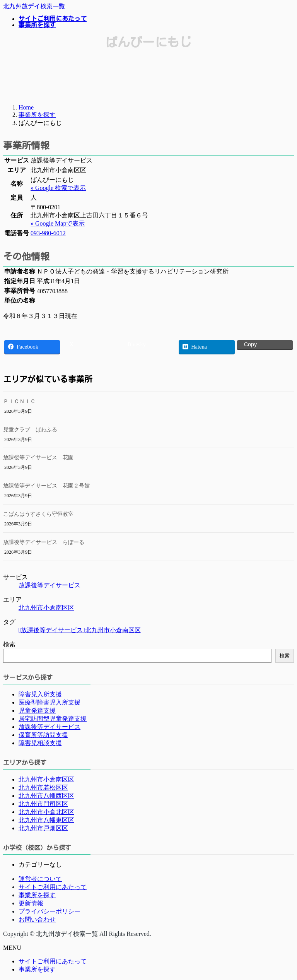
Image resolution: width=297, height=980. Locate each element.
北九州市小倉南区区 (46, 608)
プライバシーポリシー (49, 911)
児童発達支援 (37, 711)
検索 (9, 644)
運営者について (40, 879)
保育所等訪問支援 (43, 735)
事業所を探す (37, 895)
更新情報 (31, 903)
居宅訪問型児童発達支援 (53, 719)
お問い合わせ (37, 919)
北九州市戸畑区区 (43, 828)
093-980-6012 (48, 233)
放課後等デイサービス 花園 (38, 458)
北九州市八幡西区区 (46, 796)
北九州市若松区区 (43, 788)
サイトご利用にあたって (53, 887)
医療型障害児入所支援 (49, 702)
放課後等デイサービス (49, 585)
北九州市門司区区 (43, 804)
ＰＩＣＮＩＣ (19, 401)
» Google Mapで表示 (58, 223)
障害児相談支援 (40, 743)
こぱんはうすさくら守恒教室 (38, 514)
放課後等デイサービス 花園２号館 (46, 486)
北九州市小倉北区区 (46, 812)
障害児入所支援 (40, 694)
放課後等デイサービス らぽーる (44, 542)
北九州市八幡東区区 (46, 820)
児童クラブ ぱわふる (30, 430)
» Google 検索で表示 (58, 188)
